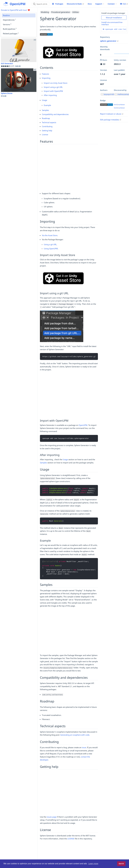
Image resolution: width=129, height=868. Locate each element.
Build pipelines (10, 29)
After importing (50, 95)
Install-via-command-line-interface (112, 23)
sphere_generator (109, 41)
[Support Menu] (100, 4)
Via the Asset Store (50, 235)
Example (47, 105)
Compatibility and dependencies (55, 114)
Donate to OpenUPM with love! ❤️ (15, 10)
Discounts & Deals (75, 4)
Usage (44, 100)
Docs (90, 4)
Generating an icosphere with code (75, 735)
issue (84, 747)
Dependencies (9, 20)
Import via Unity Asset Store (56, 83)
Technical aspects (49, 122)
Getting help (47, 130)
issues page (52, 817)
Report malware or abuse (112, 114)
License (45, 134)
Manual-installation (114, 18)
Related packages (11, 33)
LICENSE (71, 839)
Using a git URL (50, 244)
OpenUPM (83, 425)
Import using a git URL (53, 87)
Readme (6, 15)
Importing (46, 78)
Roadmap (46, 118)
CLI (124, 4)
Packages (59, 4)
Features (45, 74)
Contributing (47, 126)
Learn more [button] (93, 864)
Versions (7, 24)
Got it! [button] (121, 864)
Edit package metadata (111, 120)
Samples (45, 110)
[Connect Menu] (112, 4)
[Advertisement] (69, 168)
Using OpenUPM (51, 249)
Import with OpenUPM (53, 91)
